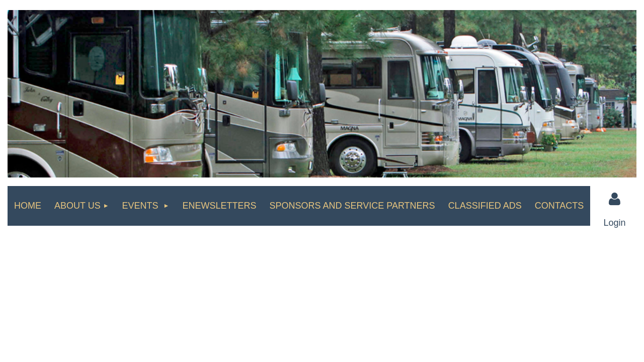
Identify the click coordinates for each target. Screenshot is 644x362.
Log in (615, 199)
